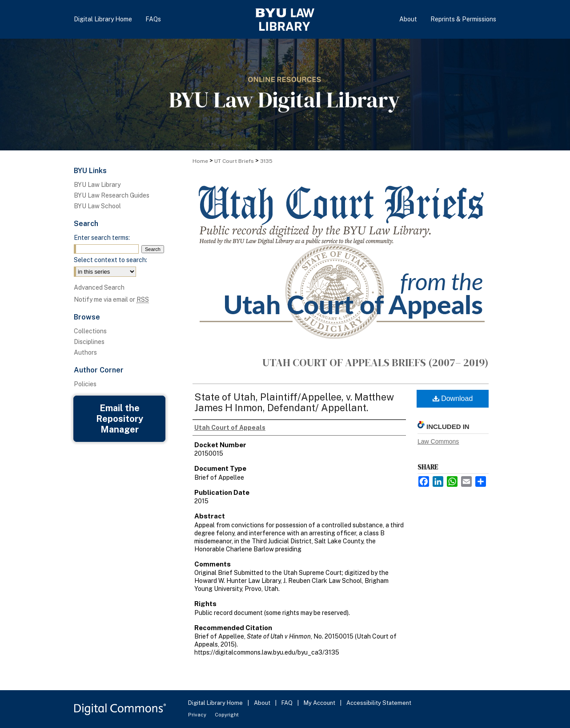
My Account (320, 703)
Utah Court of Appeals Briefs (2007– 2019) (375, 362)
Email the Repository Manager (120, 419)
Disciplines (89, 342)
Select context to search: (110, 260)
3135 (266, 161)
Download (453, 398)
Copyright (227, 715)
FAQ (288, 703)
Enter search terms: (102, 238)
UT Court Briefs (234, 161)
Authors (85, 352)
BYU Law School (97, 206)
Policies (85, 384)
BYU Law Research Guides (112, 195)
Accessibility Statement (379, 703)
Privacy (198, 715)
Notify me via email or (111, 299)
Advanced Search (99, 287)
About (263, 703)
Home (200, 161)
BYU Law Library (97, 185)
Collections (90, 331)
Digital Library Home (216, 703)
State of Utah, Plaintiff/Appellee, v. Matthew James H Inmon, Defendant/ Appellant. (294, 402)
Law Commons (438, 441)
